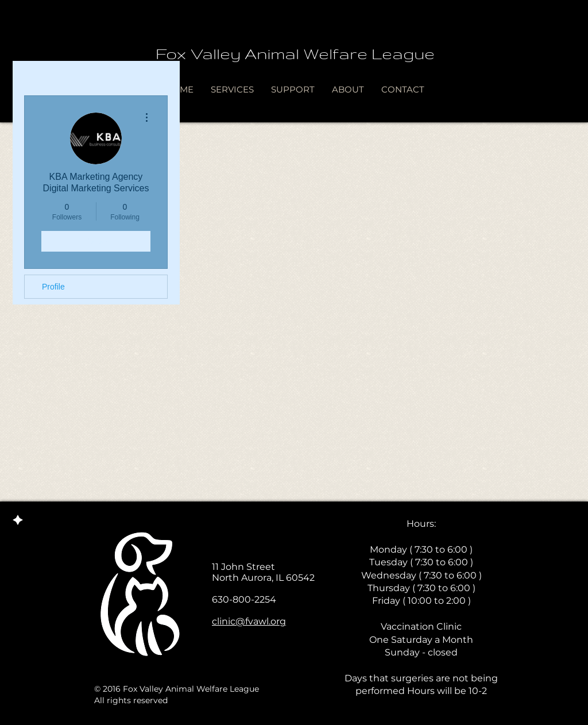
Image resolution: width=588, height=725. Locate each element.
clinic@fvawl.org (249, 621)
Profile (53, 287)
